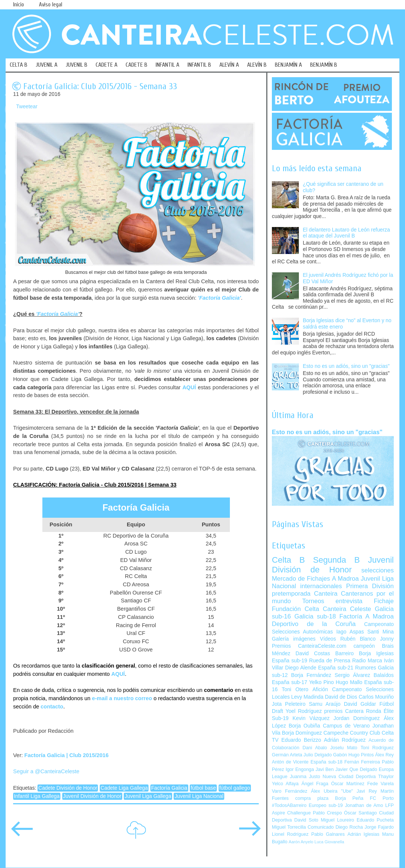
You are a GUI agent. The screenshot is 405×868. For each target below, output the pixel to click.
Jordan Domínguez (356, 718)
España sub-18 (326, 762)
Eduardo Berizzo (301, 740)
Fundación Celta (295, 609)
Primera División (370, 586)
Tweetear (27, 107)
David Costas (313, 654)
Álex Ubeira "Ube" (332, 791)
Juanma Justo (305, 777)
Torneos (313, 601)
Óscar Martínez (348, 784)
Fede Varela (380, 784)
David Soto (306, 820)
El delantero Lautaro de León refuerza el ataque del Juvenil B (346, 233)
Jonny (387, 639)
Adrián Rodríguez (345, 740)
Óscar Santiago (360, 813)
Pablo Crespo (327, 813)
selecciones (378, 570)
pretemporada (291, 594)
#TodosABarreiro (289, 805)
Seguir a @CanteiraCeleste (46, 771)
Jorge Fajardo (379, 827)
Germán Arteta (287, 755)
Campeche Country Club (352, 733)
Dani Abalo (315, 748)
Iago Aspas (350, 632)
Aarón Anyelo (301, 842)
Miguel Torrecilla (289, 827)
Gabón (340, 755)
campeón (364, 646)
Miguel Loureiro (337, 820)
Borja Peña (349, 798)
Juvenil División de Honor (92, 796)
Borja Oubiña (304, 726)
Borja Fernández (311, 675)
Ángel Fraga (315, 784)
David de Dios (341, 697)
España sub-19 (289, 661)
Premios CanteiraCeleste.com (309, 646)
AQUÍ (189, 387)
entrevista (349, 601)
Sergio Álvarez (352, 675)
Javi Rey (367, 791)
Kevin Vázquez (311, 718)
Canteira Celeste (347, 609)
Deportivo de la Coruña (314, 624)
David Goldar (360, 704)
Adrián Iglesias (364, 834)
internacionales (321, 586)
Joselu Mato (344, 748)
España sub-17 (289, 682)
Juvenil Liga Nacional (199, 796)
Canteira (326, 594)
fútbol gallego (235, 788)
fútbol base (203, 788)
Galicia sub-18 (315, 616)
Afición (320, 689)
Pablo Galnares (328, 834)
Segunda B (337, 560)
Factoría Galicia (169, 788)
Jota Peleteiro (289, 704)
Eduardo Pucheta (375, 820)
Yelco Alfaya (285, 784)
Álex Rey (384, 755)
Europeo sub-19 (326, 805)
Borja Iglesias (376, 654)
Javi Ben (324, 769)
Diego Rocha (349, 827)
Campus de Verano (346, 726)
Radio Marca (367, 661)
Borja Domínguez (302, 733)
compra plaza (312, 798)
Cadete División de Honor (68, 788)
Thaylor (386, 777)
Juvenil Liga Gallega (148, 796)
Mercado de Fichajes (301, 579)
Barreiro (344, 654)
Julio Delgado (317, 755)
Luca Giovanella (329, 842)
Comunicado (321, 827)
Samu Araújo (325, 704)
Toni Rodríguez (377, 748)
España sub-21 (336, 668)
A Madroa (345, 579)
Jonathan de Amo (364, 805)
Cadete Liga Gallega (124, 788)
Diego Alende (301, 668)
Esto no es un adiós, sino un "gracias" (346, 366)
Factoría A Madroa (367, 616)
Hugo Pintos (361, 755)
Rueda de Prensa (330, 661)
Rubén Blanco (358, 639)
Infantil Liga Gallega (37, 796)
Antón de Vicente (290, 762)
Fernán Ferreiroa (362, 762)
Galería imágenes (294, 639)
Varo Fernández (289, 791)
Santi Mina (380, 632)
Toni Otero (295, 689)
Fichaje (384, 601)
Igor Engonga (300, 769)
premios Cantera (344, 711)
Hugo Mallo (349, 682)
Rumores (366, 668)
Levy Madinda (307, 697)
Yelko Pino (321, 682)
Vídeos (328, 639)
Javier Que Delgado (356, 769)
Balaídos (384, 675)
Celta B (288, 560)
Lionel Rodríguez (290, 834)
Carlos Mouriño (376, 697)
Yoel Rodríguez (304, 711)
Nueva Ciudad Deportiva (349, 777)
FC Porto (382, 798)
